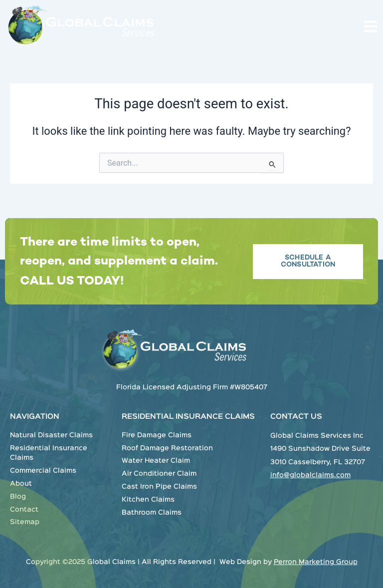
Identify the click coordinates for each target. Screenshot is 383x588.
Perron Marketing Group (315, 562)
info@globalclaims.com (310, 475)
